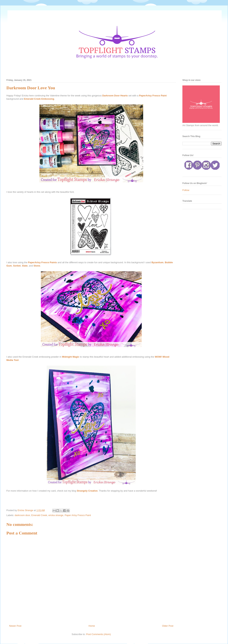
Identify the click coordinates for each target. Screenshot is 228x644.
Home (92, 626)
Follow (186, 190)
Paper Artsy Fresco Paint (78, 515)
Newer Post (15, 626)
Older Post (168, 626)
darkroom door (22, 515)
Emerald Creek (39, 515)
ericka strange (56, 515)
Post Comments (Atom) (98, 634)
